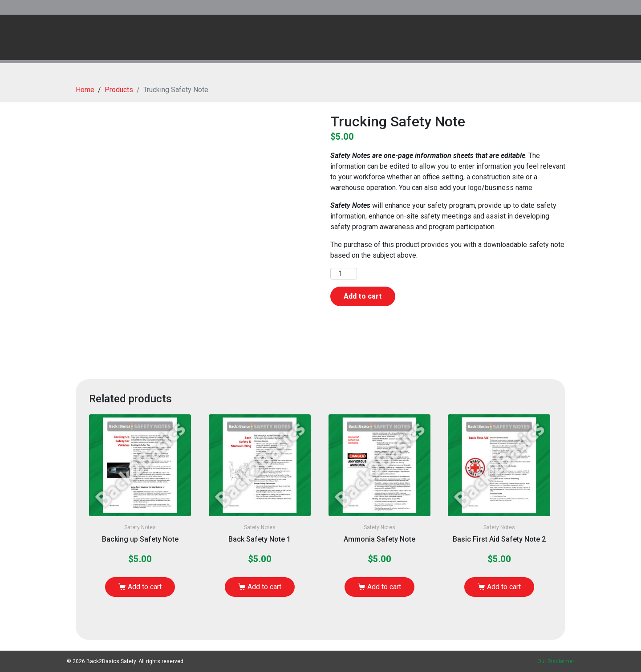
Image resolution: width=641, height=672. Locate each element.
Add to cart (363, 296)
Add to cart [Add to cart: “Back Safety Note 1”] (264, 587)
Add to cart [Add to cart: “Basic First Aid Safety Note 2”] (504, 587)
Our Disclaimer (556, 661)
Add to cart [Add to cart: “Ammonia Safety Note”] (384, 587)
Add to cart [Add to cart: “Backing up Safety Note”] (145, 587)
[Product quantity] (344, 274)
